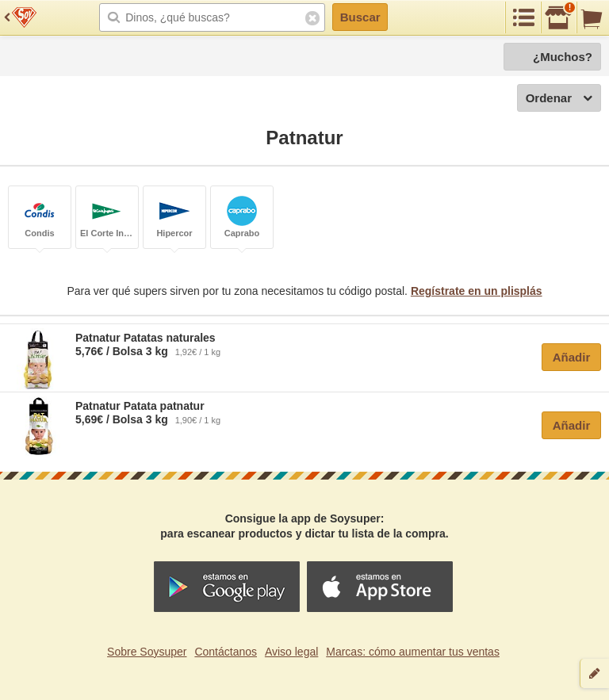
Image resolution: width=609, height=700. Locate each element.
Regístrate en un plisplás (477, 291)
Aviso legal (291, 652)
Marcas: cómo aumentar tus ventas (413, 652)
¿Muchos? (563, 57)
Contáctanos (226, 652)
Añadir (572, 357)
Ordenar (559, 99)
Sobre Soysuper (147, 652)
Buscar (360, 17)
